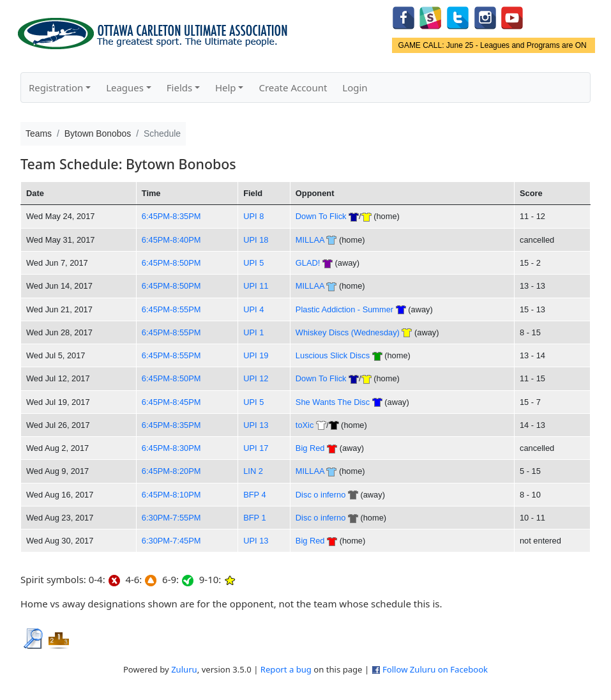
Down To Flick (321, 216)
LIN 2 (253, 471)
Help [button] (226, 88)
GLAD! (308, 263)
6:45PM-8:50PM (171, 263)
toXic (305, 425)
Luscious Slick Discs (333, 355)
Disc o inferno (321, 495)
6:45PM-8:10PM (171, 495)
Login (355, 88)
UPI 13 (256, 425)
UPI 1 (253, 332)
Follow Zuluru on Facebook (435, 669)
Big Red (310, 448)
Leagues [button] (125, 88)
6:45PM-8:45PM (171, 402)
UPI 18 (256, 240)
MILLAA (310, 240)
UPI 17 (256, 448)
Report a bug (286, 669)
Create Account (293, 88)
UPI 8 (253, 216)
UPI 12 (256, 378)
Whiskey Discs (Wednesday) (348, 332)
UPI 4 (253, 309)
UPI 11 (256, 286)
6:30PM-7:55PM (171, 518)
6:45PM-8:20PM (171, 471)
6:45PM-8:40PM (171, 240)
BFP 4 (254, 495)
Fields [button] (179, 88)
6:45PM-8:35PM (171, 216)
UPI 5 (253, 263)
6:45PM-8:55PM (171, 309)
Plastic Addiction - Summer (344, 309)
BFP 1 (254, 518)
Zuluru (184, 669)
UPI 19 (256, 355)
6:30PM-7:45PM (171, 541)
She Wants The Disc (333, 402)
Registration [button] (56, 88)
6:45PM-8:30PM (171, 448)
